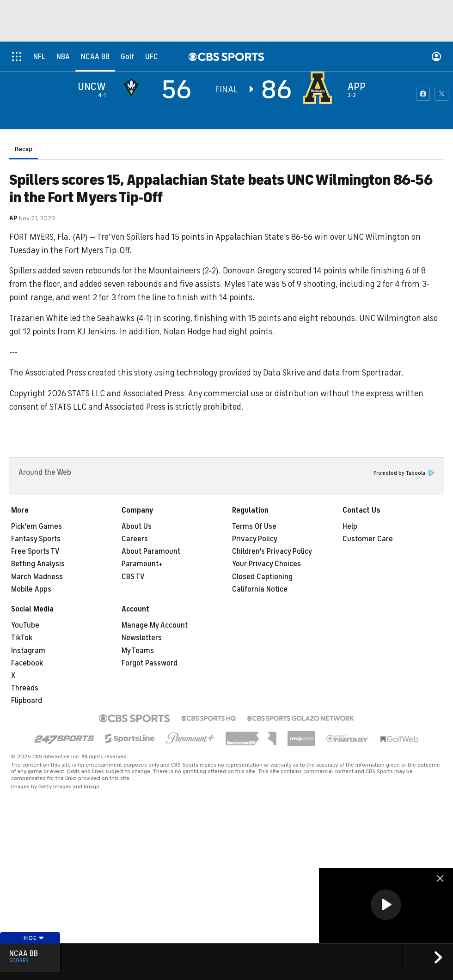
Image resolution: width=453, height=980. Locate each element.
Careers (135, 539)
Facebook (27, 663)
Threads (25, 688)
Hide (34, 938)
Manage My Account (155, 625)
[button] (386, 905)
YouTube (25, 625)
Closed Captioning (262, 577)
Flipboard (27, 701)
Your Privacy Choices (266, 564)
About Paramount (151, 551)
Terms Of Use (254, 526)
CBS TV (133, 577)
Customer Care (368, 539)
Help (350, 526)
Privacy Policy (255, 539)
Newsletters (142, 638)
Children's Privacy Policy (272, 551)
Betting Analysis (38, 564)
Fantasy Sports (36, 539)
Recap (24, 149)
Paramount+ (142, 564)
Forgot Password (150, 663)
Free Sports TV (35, 551)
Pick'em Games (37, 526)
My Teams (138, 651)
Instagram (28, 651)
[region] (386, 905)
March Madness (37, 577)
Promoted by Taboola (404, 473)
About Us (137, 526)
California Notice (260, 589)
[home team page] (320, 88)
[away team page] (134, 88)
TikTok (22, 638)
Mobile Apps (31, 589)
